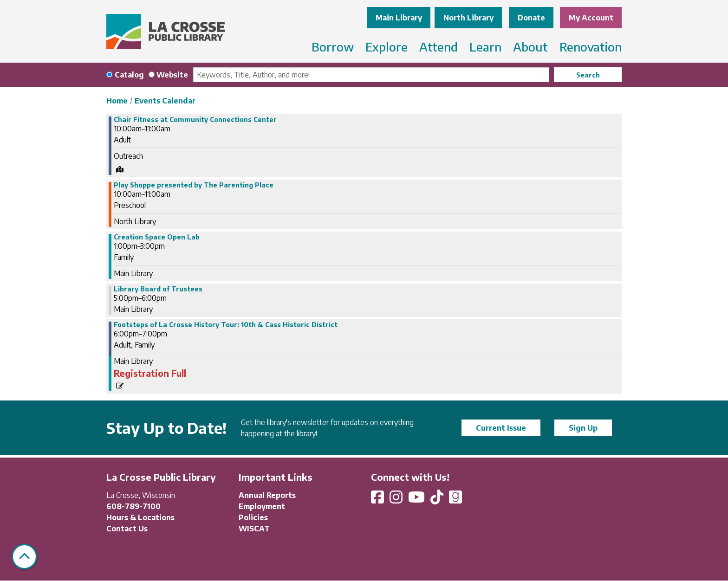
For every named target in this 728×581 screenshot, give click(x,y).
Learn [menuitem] (485, 47)
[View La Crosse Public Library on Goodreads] (455, 500)
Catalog (129, 75)
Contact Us (127, 529)
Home (117, 101)
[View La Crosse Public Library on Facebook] (378, 500)
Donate (531, 18)
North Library (468, 18)
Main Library (399, 18)
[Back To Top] (24, 557)
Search (588, 75)
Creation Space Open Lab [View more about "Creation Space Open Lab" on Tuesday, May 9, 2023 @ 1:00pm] (157, 237)
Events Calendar (165, 101)
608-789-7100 (133, 506)
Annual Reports (267, 495)
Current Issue (501, 428)
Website (172, 75)
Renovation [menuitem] (591, 47)
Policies (253, 517)
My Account (591, 18)
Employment (262, 506)
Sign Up (583, 428)
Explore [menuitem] (387, 47)
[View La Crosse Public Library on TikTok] (438, 500)
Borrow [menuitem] (333, 47)
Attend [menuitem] (439, 47)
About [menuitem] (530, 47)
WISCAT (254, 529)
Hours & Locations (140, 517)
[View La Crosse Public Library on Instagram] (397, 500)
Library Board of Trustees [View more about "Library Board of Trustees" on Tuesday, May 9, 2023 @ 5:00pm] (158, 289)
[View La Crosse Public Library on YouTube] (417, 500)
